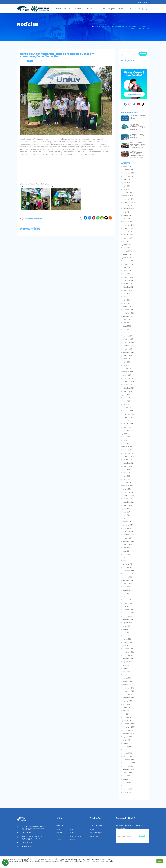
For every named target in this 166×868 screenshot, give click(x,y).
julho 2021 (126, 293)
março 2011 (127, 678)
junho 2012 (126, 629)
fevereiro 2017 (127, 447)
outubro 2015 (127, 499)
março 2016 (127, 483)
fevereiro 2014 (128, 564)
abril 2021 (126, 303)
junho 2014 (126, 551)
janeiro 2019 (127, 375)
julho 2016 (126, 470)
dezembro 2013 (128, 571)
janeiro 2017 (127, 450)
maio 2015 (126, 515)
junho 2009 (127, 743)
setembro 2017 (128, 424)
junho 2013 (126, 590)
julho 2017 (126, 430)
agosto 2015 (127, 505)
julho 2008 (126, 776)
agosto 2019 (127, 355)
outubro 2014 (127, 538)
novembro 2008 (129, 763)
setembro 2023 (128, 235)
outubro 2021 (127, 284)
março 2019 (127, 369)
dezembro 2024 (128, 199)
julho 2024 (126, 212)
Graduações (80, 9)
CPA (104, 9)
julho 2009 (126, 740)
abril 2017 (126, 440)
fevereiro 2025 (128, 196)
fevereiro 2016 (128, 486)
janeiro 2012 (127, 646)
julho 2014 (126, 548)
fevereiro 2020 (128, 339)
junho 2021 (126, 297)
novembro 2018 (128, 382)
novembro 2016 (128, 456)
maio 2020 (127, 329)
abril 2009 (126, 750)
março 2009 (127, 753)
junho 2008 (127, 779)
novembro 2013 (128, 574)
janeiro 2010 (127, 721)
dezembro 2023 (128, 225)
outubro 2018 (127, 385)
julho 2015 (126, 509)
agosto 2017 (127, 427)
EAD (20, 2)
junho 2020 (127, 326)
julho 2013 (126, 587)
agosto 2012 (127, 623)
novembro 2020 (129, 313)
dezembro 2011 (128, 649)
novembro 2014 (128, 535)
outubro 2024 (128, 206)
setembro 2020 (128, 316)
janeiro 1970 (127, 792)
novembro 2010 (128, 691)
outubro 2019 (127, 349)
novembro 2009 (129, 727)
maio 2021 (126, 300)
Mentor (25, 2)
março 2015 (127, 522)
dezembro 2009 (129, 724)
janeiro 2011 (127, 685)
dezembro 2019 (128, 342)
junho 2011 (126, 668)
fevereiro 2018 (128, 411)
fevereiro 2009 (128, 756)
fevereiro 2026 (128, 166)
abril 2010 (126, 714)
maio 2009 (127, 747)
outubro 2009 (128, 730)
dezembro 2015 (128, 492)
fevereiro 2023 (128, 254)
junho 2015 (126, 512)
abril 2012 (126, 636)
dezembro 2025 (128, 170)
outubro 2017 (127, 421)
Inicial (59, 9)
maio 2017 (126, 437)
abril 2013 (126, 597)
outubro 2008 (128, 766)
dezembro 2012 (128, 610)
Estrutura (67, 9)
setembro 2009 (128, 734)
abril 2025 (126, 189)
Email (31, 2)
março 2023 (127, 251)
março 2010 (127, 717)
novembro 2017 (128, 417)
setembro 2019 (128, 352)
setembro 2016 (128, 463)
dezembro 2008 (129, 760)
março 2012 (127, 639)
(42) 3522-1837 (27, 832)
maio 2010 (126, 711)
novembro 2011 (128, 652)
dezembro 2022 (128, 261)
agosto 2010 (127, 701)
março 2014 (127, 561)
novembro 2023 (128, 228)
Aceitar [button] (160, 861)
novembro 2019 (128, 346)
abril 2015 (126, 518)
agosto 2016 (127, 466)
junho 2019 (126, 359)
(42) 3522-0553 (27, 842)
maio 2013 (126, 593)
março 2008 (127, 789)
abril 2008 (126, 786)
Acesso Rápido (142, 2)
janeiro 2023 (127, 258)
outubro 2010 (127, 694)
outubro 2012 (127, 616)
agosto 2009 (127, 737)
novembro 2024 (129, 202)
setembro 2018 (128, 388)
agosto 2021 (127, 290)
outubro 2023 (128, 232)
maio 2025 (127, 186)
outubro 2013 (127, 577)
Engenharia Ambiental (33, 219)
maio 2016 (126, 476)
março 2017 (127, 443)
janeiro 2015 (127, 528)
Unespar (142, 9)
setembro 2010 (128, 698)
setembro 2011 (128, 659)
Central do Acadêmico (46, 2)
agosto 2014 (127, 545)
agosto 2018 (127, 391)
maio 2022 (126, 274)
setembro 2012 (128, 619)
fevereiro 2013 (128, 603)
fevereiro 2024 (128, 222)
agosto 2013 (127, 584)
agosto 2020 (127, 320)
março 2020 (127, 336)
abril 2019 (126, 365)
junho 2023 (127, 245)
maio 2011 (126, 672)
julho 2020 (126, 323)
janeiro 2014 (127, 567)
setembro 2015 (128, 502)
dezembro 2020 (128, 310)
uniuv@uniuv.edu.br (28, 846)
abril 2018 (126, 404)
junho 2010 (126, 707)
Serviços (133, 9)
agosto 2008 (127, 773)
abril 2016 (126, 479)
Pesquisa (111, 9)
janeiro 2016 (127, 489)
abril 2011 (126, 675)
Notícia (125, 64)
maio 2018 (126, 401)
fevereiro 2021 (128, 307)
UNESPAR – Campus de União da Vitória (66, 2)
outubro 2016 (127, 460)
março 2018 (127, 408)
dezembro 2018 (128, 378)
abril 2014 (126, 558)
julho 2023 (126, 241)
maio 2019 (126, 362)
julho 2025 (126, 183)
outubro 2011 (127, 655)
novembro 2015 (128, 496)
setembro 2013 (128, 580)
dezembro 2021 (128, 280)
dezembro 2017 (128, 414)
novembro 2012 (128, 613)
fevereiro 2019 (128, 372)
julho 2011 (126, 665)
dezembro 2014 (128, 531)
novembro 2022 (128, 264)
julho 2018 (126, 395)
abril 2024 (126, 219)
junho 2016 (126, 473)
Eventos (122, 9)
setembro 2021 (128, 287)
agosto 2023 (127, 238)
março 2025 (127, 193)
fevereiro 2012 (128, 642)
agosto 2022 (127, 267)
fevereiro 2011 (127, 681)
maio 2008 (127, 782)
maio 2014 (126, 554)
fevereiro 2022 (128, 277)
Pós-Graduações (94, 9)
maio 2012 (126, 633)
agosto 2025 (127, 179)
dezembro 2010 (128, 688)
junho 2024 (127, 215)
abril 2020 (126, 333)
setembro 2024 (128, 209)
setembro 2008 (128, 769)
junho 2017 (126, 434)
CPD (36, 2)
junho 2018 (126, 398)
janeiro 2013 (127, 606)
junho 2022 (127, 271)
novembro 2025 (129, 173)
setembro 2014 (128, 541)
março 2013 (127, 600)
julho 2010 (126, 704)
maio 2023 (126, 248)
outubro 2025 (128, 176)
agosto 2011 (127, 662)
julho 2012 (126, 626)
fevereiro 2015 (128, 525)
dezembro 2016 (128, 453)
